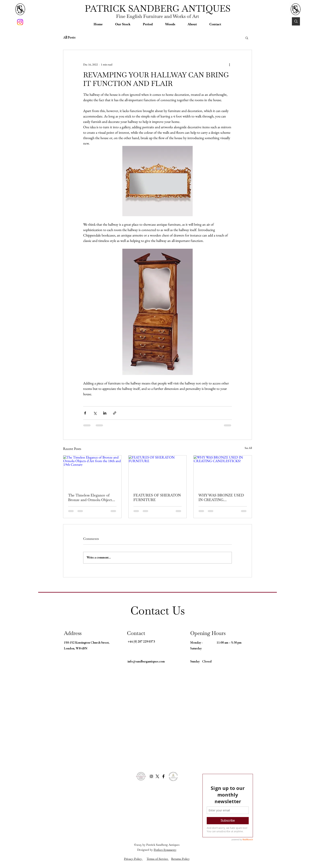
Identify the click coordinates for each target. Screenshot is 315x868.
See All (248, 448)
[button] (123, 24)
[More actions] (229, 64)
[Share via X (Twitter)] (95, 413)
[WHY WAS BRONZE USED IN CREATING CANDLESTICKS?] (223, 472)
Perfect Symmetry (165, 850)
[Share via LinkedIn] (105, 413)
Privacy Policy (133, 859)
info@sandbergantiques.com (146, 662)
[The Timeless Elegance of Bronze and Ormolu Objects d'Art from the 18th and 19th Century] (92, 472)
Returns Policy (180, 859)
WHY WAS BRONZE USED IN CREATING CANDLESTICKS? (221, 497)
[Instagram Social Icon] (151, 776)
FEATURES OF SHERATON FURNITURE (157, 497)
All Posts (69, 38)
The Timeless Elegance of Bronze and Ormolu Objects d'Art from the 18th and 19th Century (91, 497)
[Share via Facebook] (85, 413)
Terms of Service (158, 859)
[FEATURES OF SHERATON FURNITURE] (158, 472)
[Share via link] (115, 413)
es (178, 845)
